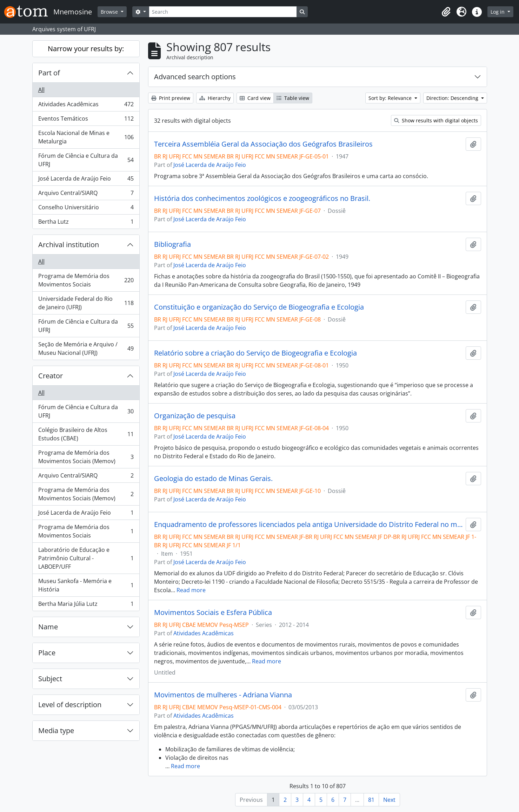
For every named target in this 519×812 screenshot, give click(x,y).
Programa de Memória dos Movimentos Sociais (86, 280)
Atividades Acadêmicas (86, 106)
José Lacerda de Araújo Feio (86, 180)
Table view (293, 98)
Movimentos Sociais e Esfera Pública (213, 613)
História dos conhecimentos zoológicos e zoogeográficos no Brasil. (262, 198)
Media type (56, 730)
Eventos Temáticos (86, 120)
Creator (51, 376)
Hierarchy (215, 98)
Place (47, 653)
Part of (49, 73)
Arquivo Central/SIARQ (86, 194)
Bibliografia (172, 244)
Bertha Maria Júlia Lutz (86, 605)
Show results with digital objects (436, 120)
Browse (110, 12)
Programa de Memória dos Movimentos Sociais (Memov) (86, 457)
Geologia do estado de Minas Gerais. (213, 479)
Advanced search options (195, 77)
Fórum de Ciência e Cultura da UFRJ (86, 160)
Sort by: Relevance (391, 98)
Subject (50, 679)
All (41, 90)
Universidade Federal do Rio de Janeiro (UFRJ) (86, 303)
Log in (498, 12)
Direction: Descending (453, 98)
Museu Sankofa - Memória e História (86, 585)
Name (48, 627)
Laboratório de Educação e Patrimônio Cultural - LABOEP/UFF (86, 558)
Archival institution (69, 245)
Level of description (70, 705)
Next (389, 800)
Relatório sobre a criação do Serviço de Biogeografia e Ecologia (255, 353)
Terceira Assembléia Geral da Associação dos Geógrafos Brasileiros (263, 144)
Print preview (171, 98)
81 (371, 800)
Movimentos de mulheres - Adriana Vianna (223, 695)
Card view (255, 98)
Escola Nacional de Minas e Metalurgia (86, 137)
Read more (191, 590)
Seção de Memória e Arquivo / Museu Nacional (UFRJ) (86, 349)
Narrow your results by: (86, 49)
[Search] (223, 12)
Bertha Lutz (86, 223)
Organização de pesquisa (195, 416)
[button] (446, 12)
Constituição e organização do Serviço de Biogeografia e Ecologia (259, 307)
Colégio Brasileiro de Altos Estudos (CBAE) (86, 434)
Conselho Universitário (86, 209)
